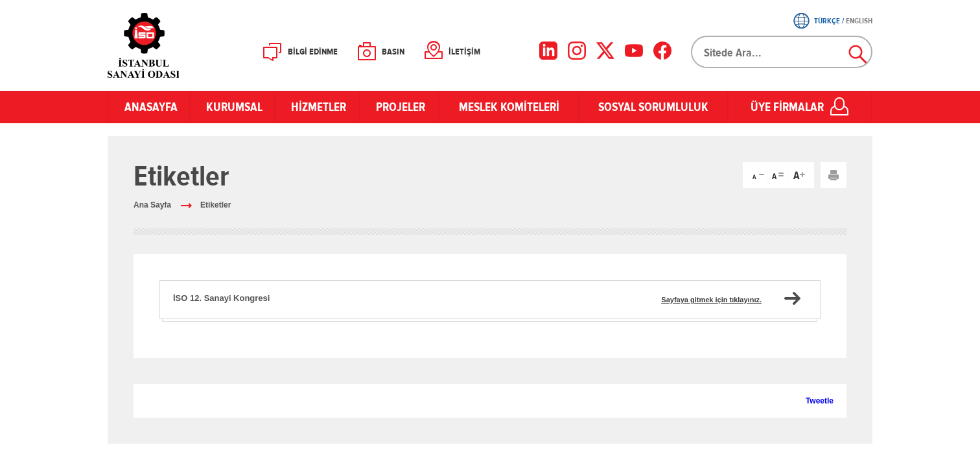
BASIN (393, 52)
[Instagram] (577, 51)
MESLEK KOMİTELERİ (509, 107)
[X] (605, 51)
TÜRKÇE (827, 21)
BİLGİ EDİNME (313, 52)
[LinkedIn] (548, 51)
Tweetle (820, 401)
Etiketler (216, 205)
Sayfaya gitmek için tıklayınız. (711, 300)
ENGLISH (859, 21)
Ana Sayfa (152, 205)
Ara (858, 54)
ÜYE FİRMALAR (787, 107)
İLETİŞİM (464, 52)
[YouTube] (634, 51)
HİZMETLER (317, 107)
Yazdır (834, 175)
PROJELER (399, 107)
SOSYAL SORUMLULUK (653, 107)
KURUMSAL (232, 107)
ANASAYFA (149, 107)
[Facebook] (662, 51)
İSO (177, 45)
